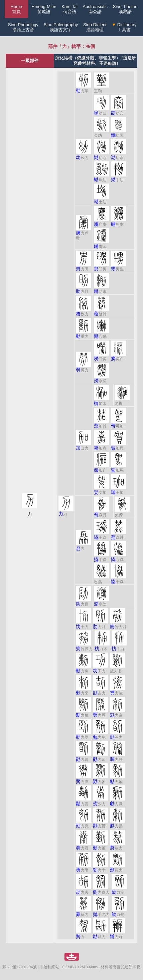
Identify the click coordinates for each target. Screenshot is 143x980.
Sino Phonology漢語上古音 (23, 27)
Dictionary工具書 (124, 27)
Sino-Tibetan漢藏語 (125, 9)
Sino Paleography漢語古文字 (61, 27)
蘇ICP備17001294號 (20, 967)
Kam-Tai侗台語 (69, 9)
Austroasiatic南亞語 (95, 9)
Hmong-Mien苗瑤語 (44, 9)
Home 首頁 (17, 9)
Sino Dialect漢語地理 (95, 27)
